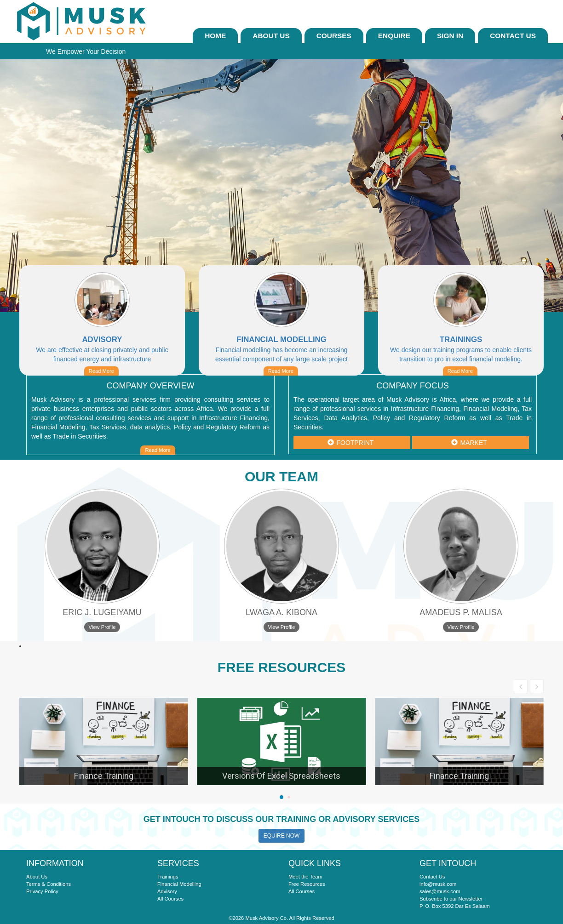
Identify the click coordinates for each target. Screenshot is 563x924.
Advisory (167, 891)
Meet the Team (305, 877)
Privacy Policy (42, 891)
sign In (450, 36)
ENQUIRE (394, 36)
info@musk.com (438, 884)
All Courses (170, 899)
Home (215, 36)
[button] (281, 797)
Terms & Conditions (49, 884)
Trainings (168, 877)
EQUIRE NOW (282, 836)
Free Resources (307, 884)
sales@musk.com (440, 891)
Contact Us (513, 36)
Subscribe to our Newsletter (451, 899)
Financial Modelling (179, 884)
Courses (334, 36)
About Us (271, 36)
